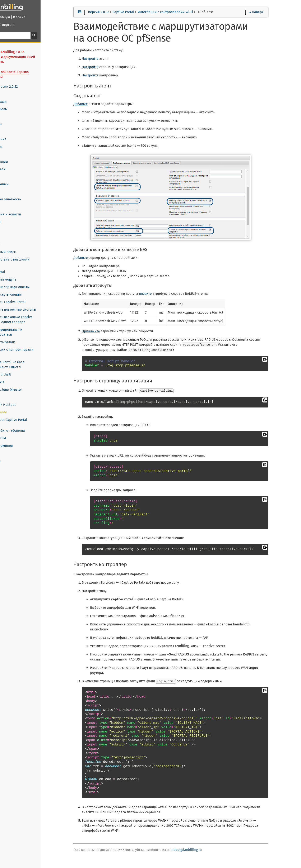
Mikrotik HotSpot (25, 395)
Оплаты (11, 202)
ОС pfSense (21, 402)
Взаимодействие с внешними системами (28, 257)
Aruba (17, 387)
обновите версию (38, 67)
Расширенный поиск (21, 247)
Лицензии (13, 112)
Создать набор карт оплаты (30, 282)
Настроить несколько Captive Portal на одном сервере (37, 314)
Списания (13, 187)
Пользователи (16, 164)
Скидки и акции (17, 157)
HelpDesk (12, 232)
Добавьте (100, 107)
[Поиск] (33, 35)
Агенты (10, 127)
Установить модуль (24, 274)
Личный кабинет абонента (26, 421)
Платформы (14, 119)
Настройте (109, 61)
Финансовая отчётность (24, 194)
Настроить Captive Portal (28, 297)
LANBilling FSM (16, 428)
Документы (14, 217)
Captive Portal (16, 267)
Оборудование (17, 134)
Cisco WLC (20, 372)
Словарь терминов (20, 436)
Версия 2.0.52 (118, 15)
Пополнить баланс (23, 337)
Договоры (13, 172)
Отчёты (11, 224)
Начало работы (17, 104)
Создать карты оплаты (26, 289)
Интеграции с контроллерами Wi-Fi (36, 345)
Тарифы (11, 149)
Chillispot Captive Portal (31, 410)
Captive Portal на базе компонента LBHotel (39, 355)
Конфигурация (17, 97)
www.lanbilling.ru (13, 451)
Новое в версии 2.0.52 (23, 82)
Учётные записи (18, 179)
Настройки (13, 239)
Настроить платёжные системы (34, 304)
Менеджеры (14, 142)
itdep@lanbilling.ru (206, 852)
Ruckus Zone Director (28, 380)
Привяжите (110, 334)
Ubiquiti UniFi (23, 365)
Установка (13, 89)
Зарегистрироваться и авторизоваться (27, 327)
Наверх (270, 15)
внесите (165, 297)
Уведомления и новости (24, 209)
